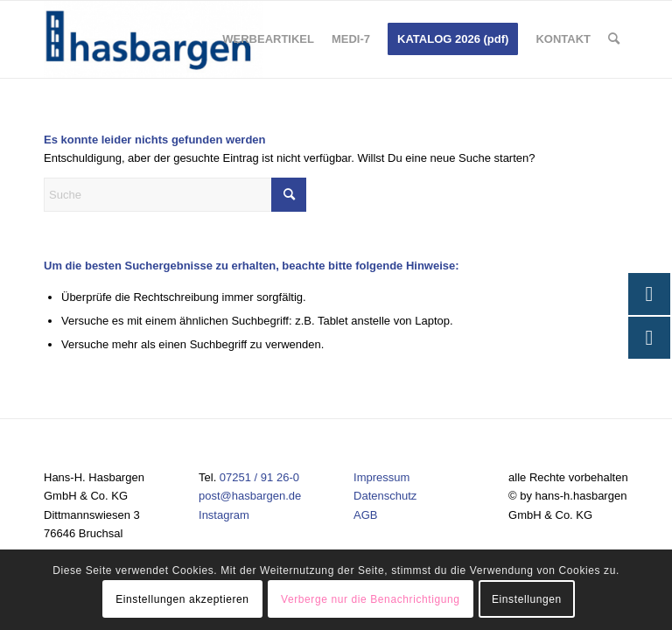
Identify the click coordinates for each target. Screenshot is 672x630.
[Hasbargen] (154, 39)
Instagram (224, 515)
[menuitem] (268, 39)
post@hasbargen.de (250, 496)
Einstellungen (527, 599)
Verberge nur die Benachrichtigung (371, 599)
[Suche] (614, 39)
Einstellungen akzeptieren (182, 599)
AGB (365, 515)
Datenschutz (385, 496)
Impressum (381, 477)
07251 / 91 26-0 (259, 477)
